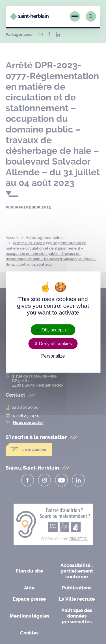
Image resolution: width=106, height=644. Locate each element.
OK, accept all (53, 330)
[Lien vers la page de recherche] (91, 16)
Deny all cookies (53, 343)
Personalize (53, 356)
